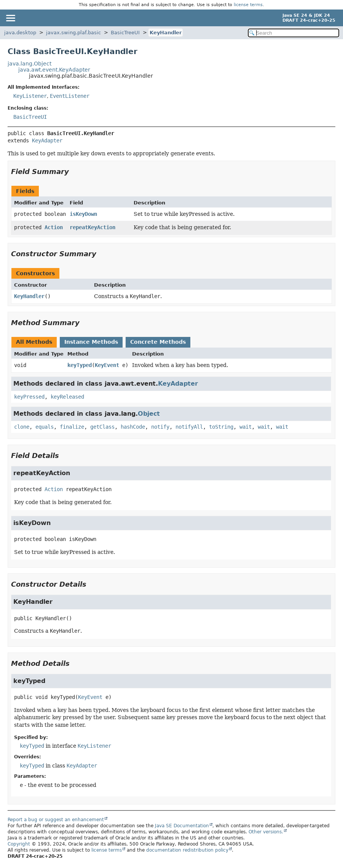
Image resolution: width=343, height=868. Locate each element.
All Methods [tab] (34, 342)
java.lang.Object (30, 64)
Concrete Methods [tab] (158, 342)
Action (54, 227)
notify (160, 427)
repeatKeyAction (93, 227)
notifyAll (189, 427)
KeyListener (30, 96)
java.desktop (20, 33)
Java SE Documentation (182, 826)
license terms (248, 5)
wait (246, 427)
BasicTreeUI (125, 33)
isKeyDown (83, 214)
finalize (72, 427)
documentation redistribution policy (187, 850)
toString (221, 427)
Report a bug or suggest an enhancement (56, 820)
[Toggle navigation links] (10, 18)
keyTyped (80, 365)
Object (149, 414)
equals (45, 427)
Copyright (19, 844)
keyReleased (67, 397)
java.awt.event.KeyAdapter (54, 70)
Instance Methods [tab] (91, 342)
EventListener (70, 96)
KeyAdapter (47, 140)
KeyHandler (166, 33)
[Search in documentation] (294, 33)
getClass (102, 427)
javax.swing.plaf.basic (73, 33)
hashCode (133, 427)
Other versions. (266, 832)
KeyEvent (107, 365)
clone (22, 427)
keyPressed (29, 397)
